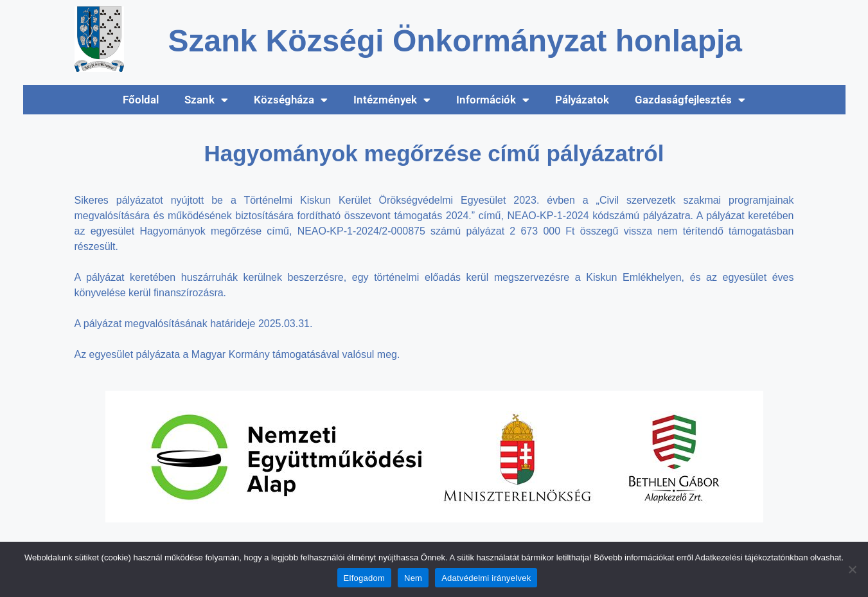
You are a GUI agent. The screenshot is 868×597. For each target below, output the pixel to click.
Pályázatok (582, 100)
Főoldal (141, 100)
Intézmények (392, 100)
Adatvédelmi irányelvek (486, 578)
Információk (493, 100)
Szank (206, 100)
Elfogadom (364, 578)
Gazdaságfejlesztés (690, 100)
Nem (413, 578)
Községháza (291, 100)
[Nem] (852, 569)
